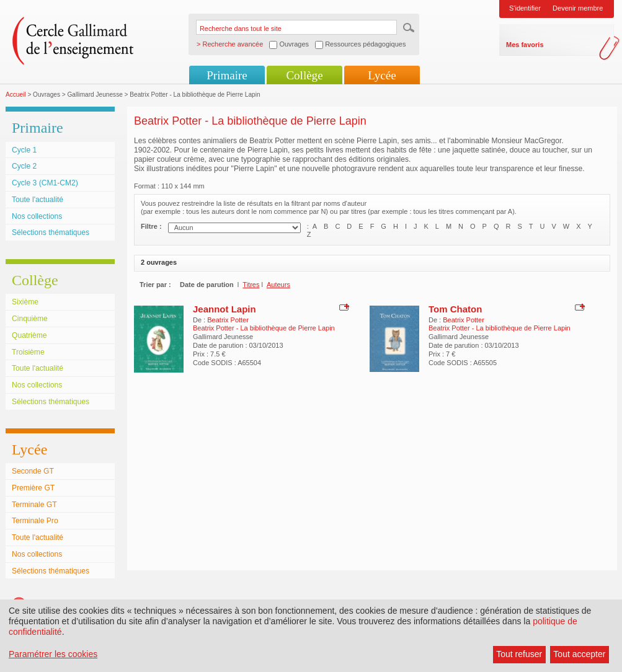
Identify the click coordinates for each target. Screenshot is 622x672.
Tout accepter (579, 654)
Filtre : (151, 226)
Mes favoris (525, 45)
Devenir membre (578, 8)
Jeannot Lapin (224, 309)
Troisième (28, 352)
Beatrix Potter (228, 320)
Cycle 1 (24, 150)
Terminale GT (34, 505)
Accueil (16, 95)
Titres (251, 285)
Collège (304, 75)
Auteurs (278, 285)
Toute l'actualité (38, 200)
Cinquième (30, 319)
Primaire (227, 75)
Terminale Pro (35, 521)
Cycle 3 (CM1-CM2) (45, 183)
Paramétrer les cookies (53, 654)
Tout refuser (519, 654)
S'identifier (525, 8)
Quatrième (29, 335)
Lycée (382, 75)
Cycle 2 (24, 166)
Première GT (33, 488)
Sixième (25, 302)
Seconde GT (33, 471)
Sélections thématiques (51, 232)
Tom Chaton (455, 309)
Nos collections (37, 216)
